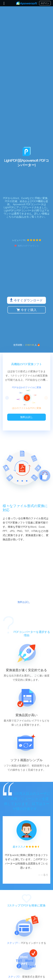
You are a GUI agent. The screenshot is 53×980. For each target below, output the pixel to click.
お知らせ (21, 217)
